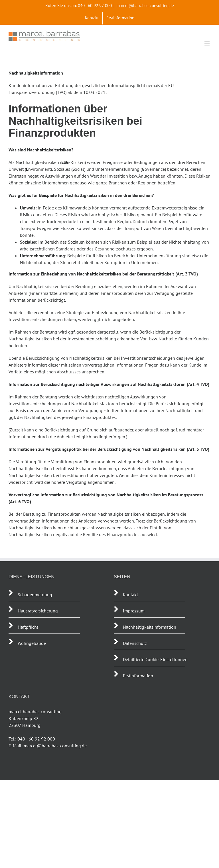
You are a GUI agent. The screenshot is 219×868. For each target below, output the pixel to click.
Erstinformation (138, 676)
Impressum (134, 611)
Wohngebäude (32, 643)
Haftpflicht (29, 627)
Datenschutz (135, 643)
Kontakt (130, 595)
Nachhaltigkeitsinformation (150, 627)
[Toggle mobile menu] (207, 43)
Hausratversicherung (38, 611)
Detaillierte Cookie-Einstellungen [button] (155, 659)
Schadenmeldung (35, 595)
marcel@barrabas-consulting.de (145, 6)
